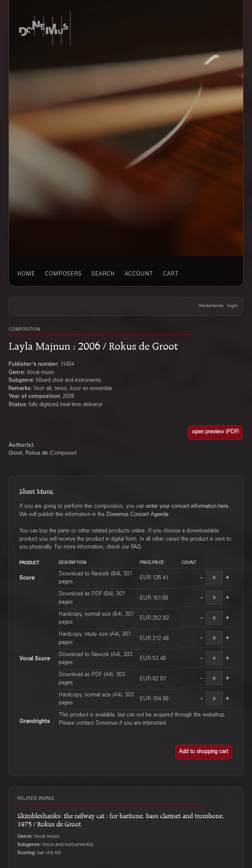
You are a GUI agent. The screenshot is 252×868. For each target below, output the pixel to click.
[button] (215, 433)
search (103, 274)
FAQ (136, 547)
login (232, 306)
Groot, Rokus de (28, 454)
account (139, 274)
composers (63, 274)
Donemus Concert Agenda (137, 515)
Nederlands (211, 306)
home (26, 274)
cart (171, 274)
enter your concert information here (187, 507)
